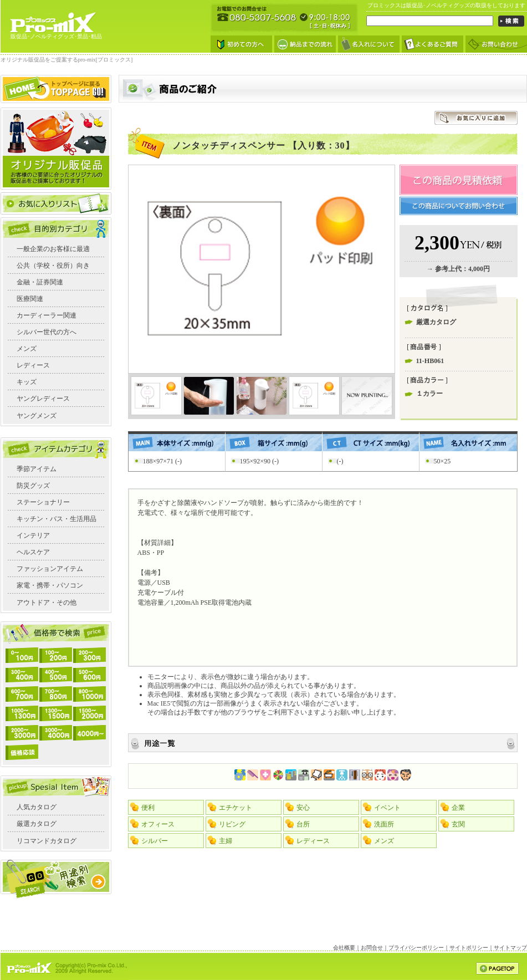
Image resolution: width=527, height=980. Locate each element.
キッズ (27, 382)
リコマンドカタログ (47, 841)
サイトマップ (510, 948)
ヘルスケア (33, 552)
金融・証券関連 (40, 282)
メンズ (27, 349)
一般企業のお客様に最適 (53, 249)
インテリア (33, 535)
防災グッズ (33, 486)
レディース (33, 365)
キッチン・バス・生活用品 (57, 519)
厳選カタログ (37, 824)
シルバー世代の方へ (47, 332)
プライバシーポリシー (416, 948)
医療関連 (30, 299)
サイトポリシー (469, 948)
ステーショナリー (43, 502)
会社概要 (344, 948)
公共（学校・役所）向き (53, 266)
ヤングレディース (43, 399)
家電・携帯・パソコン (50, 585)
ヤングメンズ (37, 416)
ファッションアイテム (50, 569)
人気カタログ (37, 807)
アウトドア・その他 (47, 603)
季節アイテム (37, 469)
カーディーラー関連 (47, 315)
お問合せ (372, 948)
